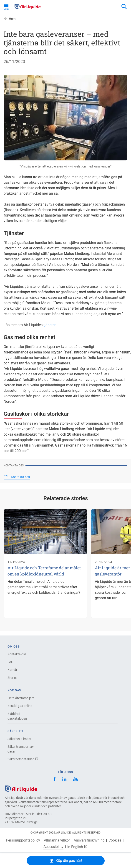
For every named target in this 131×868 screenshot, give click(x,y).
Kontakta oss (17, 654)
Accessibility (53, 847)
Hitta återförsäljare (21, 698)
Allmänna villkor (57, 840)
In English (77, 847)
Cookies (115, 840)
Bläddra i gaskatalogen (17, 716)
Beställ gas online (20, 706)
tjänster (49, 325)
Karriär (12, 670)
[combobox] (124, 7)
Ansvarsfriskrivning (89, 840)
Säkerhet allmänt (19, 739)
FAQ (10, 662)
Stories (12, 678)
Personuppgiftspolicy (23, 840)
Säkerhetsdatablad (23, 759)
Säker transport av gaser (21, 749)
